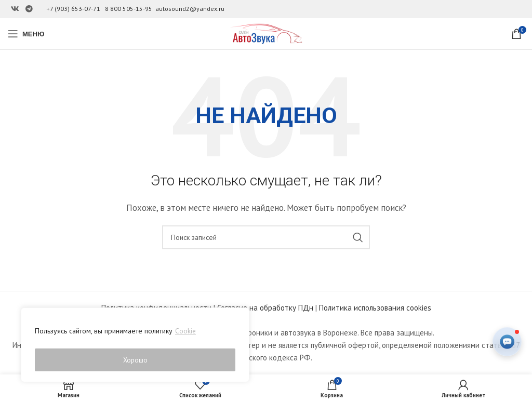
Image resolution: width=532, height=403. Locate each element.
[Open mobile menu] (26, 34)
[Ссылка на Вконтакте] (15, 9)
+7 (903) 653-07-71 (73, 9)
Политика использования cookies (375, 308)
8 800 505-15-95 (129, 9)
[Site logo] (266, 33)
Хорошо (135, 360)
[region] (135, 346)
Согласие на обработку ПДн (265, 308)
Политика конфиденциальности (156, 308)
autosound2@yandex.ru (190, 9)
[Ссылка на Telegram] (29, 9)
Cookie (186, 334)
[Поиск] (266, 237)
